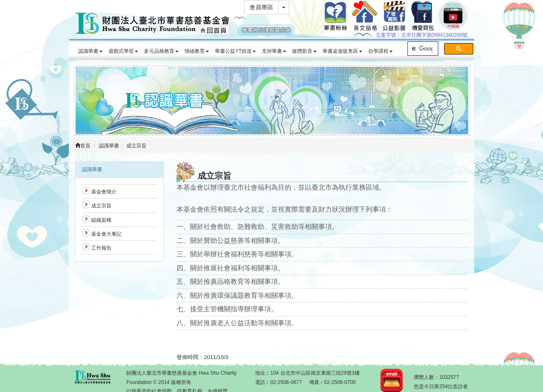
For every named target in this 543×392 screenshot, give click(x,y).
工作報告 (101, 248)
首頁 (83, 146)
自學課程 (380, 51)
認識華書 (90, 51)
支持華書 (274, 51)
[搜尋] (422, 49)
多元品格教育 (161, 51)
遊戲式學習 (123, 51)
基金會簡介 (104, 192)
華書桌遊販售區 (342, 51)
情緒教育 (197, 51)
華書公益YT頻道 (235, 51)
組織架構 (101, 220)
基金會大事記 (106, 234)
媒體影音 (304, 51)
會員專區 (261, 7)
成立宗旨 (136, 146)
